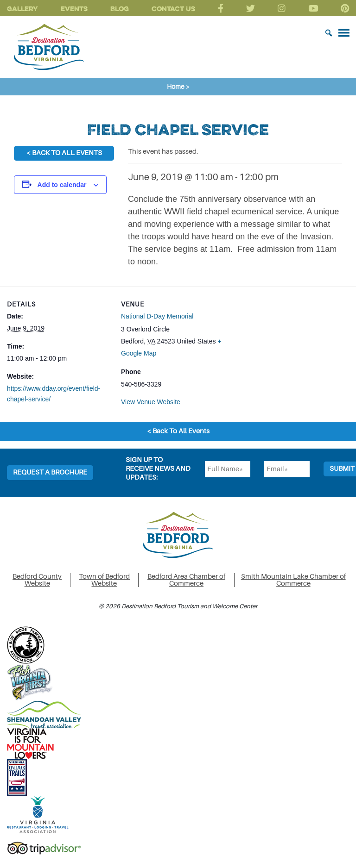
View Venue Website (151, 402)
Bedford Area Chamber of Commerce (186, 580)
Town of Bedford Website (104, 580)
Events (74, 9)
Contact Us (173, 9)
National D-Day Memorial (157, 316)
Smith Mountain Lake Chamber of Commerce (293, 580)
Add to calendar (62, 185)
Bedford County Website (37, 580)
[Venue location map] (284, 351)
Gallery (22, 9)
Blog (120, 9)
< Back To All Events (64, 153)
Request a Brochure (50, 472)
